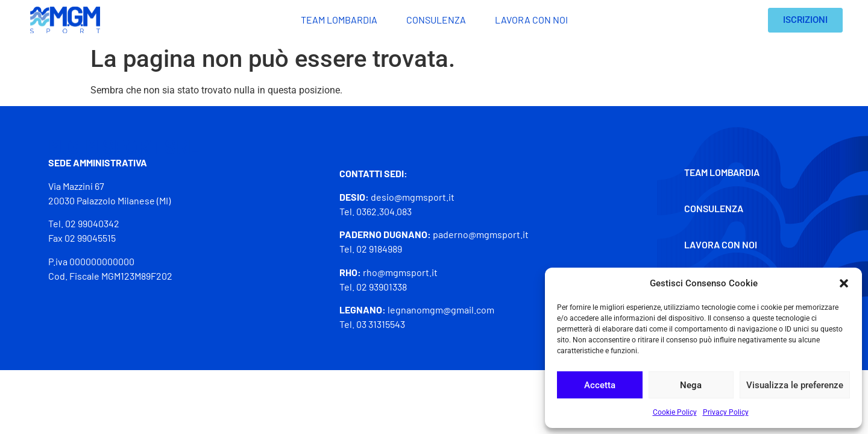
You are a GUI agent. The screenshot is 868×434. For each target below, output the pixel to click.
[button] (844, 283)
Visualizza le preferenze (795, 385)
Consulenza (436, 20)
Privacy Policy (726, 412)
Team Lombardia (339, 20)
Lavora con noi (531, 20)
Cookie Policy (675, 412)
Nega (691, 385)
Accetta (600, 385)
